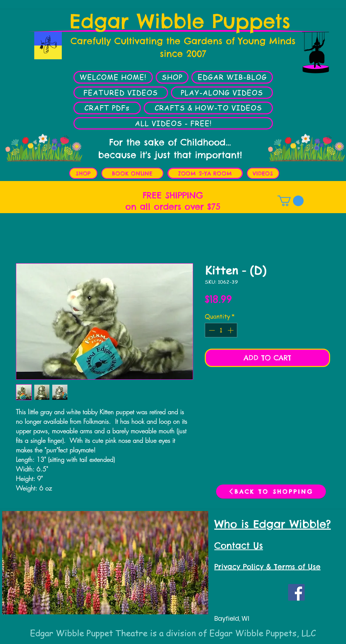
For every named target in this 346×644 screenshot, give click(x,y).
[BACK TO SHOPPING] (271, 492)
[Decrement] (211, 330)
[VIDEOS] (263, 173)
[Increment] (231, 330)
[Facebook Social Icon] (296, 592)
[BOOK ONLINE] (132, 173)
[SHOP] (83, 173)
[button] (291, 201)
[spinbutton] (221, 330)
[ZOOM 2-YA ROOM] (205, 173)
